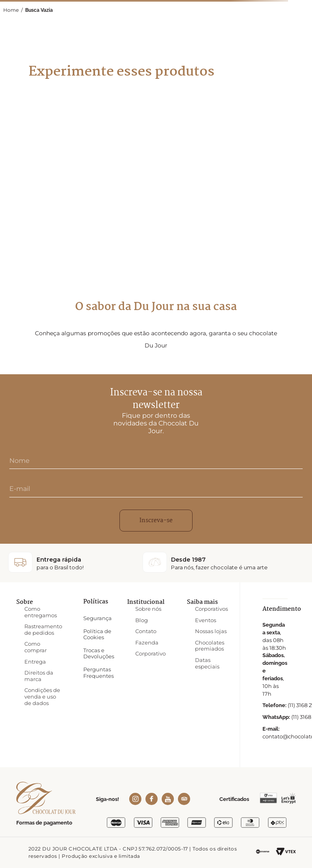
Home (11, 10)
